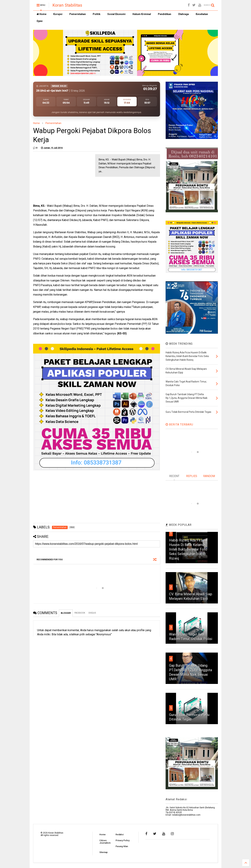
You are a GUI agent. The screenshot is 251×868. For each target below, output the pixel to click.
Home (41, 14)
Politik (97, 14)
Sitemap (103, 852)
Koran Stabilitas (67, 5)
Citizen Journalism (105, 842)
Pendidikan (165, 14)
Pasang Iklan (122, 846)
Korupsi (58, 14)
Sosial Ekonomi (116, 14)
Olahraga (183, 14)
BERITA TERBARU (179, 425)
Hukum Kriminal (142, 14)
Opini (40, 21)
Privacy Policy (123, 840)
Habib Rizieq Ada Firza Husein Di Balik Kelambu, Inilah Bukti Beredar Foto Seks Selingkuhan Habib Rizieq (188, 549)
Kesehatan (202, 14)
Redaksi (120, 835)
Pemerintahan (78, 14)
